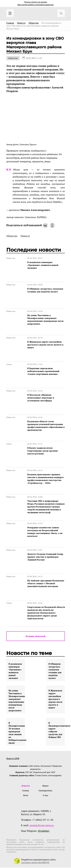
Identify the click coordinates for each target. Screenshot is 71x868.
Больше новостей (36, 636)
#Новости (25, 236)
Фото (26, 796)
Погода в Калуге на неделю (35, 2)
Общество (13, 58)
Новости (26, 786)
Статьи (26, 791)
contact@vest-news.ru (42, 826)
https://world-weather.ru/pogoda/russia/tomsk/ (35, 5)
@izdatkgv (44, 831)
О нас (45, 796)
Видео (45, 786)
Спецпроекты (45, 791)
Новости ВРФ (13, 758)
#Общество (12, 236)
